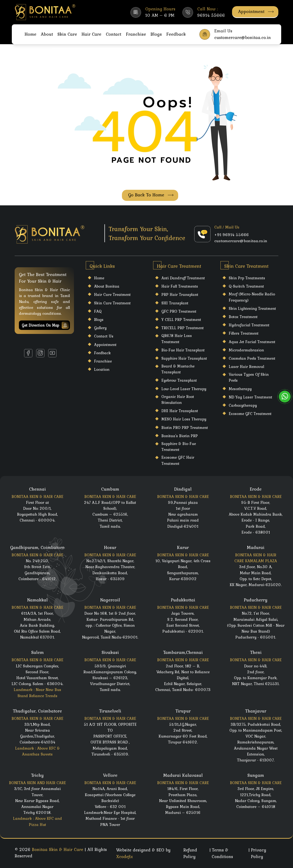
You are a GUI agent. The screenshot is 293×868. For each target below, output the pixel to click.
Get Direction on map (45, 325)
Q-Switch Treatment (246, 286)
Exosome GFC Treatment (250, 414)
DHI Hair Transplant (180, 411)
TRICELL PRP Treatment (183, 328)
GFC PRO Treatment (179, 311)
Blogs (156, 34)
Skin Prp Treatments (247, 278)
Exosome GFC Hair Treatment (178, 460)
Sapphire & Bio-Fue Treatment (179, 447)
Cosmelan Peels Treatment (252, 358)
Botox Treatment (243, 317)
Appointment (256, 11)
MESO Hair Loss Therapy (184, 419)
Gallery (100, 328)
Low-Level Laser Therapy (184, 389)
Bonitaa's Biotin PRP (180, 436)
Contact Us (104, 336)
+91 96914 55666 (232, 235)
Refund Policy (190, 853)
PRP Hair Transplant (180, 294)
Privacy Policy (259, 853)
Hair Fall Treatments (180, 286)
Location (102, 369)
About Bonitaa (107, 286)
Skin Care (67, 34)
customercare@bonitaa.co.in (241, 241)
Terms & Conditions (222, 853)
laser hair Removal (246, 367)
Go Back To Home (151, 195)
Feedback (176, 34)
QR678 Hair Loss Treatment (177, 339)
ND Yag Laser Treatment (250, 397)
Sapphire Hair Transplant (184, 358)
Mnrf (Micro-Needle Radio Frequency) (252, 297)
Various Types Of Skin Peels (249, 377)
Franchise (136, 34)
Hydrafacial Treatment (249, 325)
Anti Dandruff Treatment (183, 278)
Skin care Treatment (112, 303)
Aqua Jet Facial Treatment (252, 342)
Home (30, 34)
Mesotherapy (240, 389)
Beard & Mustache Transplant (178, 369)
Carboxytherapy (243, 405)
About (47, 34)
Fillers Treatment (244, 333)
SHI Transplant (175, 303)
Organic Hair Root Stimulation (178, 399)
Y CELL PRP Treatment (181, 320)
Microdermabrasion (246, 350)
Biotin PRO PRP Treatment (185, 428)
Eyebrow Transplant (179, 380)
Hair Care (91, 34)
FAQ (98, 311)
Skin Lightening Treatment (252, 308)
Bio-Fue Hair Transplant (183, 350)
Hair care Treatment (112, 294)
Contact (114, 34)
